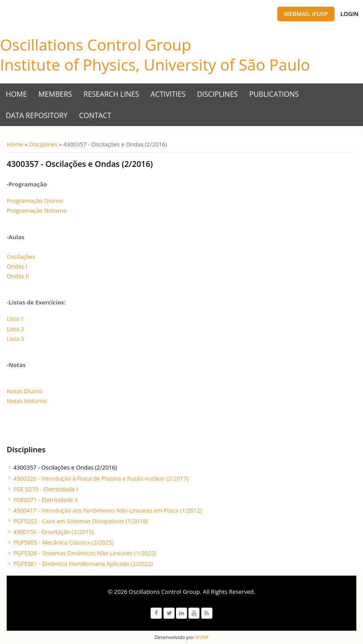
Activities (168, 94)
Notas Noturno (27, 401)
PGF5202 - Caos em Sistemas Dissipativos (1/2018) (81, 521)
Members (56, 94)
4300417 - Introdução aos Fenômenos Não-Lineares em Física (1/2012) (108, 510)
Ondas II (18, 276)
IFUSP (201, 637)
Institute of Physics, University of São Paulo (155, 65)
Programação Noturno (37, 210)
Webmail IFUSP (306, 14)
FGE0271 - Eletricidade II (46, 500)
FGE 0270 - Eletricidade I (46, 489)
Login (349, 14)
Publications (274, 94)
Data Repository (37, 115)
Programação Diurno (35, 201)
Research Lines (111, 94)
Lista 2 (15, 329)
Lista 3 (15, 339)
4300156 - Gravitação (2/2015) (54, 532)
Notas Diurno (25, 391)
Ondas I (17, 266)
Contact (95, 115)
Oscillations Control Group (96, 45)
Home (16, 94)
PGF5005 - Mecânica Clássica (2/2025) (64, 542)
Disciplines (218, 94)
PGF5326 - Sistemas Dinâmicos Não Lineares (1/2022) (85, 553)
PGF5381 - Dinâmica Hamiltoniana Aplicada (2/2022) (83, 564)
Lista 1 (15, 319)
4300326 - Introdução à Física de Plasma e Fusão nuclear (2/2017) (101, 478)
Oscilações (21, 257)
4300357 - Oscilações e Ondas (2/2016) (65, 467)
